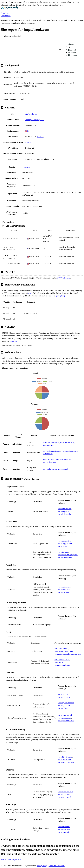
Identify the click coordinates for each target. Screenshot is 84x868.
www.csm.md (63, 469)
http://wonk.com (31, 114)
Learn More (5, 13)
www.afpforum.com (65, 705)
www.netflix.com (64, 587)
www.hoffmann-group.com (68, 555)
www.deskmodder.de (63, 459)
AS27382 (28, 142)
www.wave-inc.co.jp (62, 660)
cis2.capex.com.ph (65, 797)
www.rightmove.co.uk (66, 762)
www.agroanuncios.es (66, 703)
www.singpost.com (65, 544)
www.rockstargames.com (64, 651)
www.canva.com (64, 590)
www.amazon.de (64, 829)
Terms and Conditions (57, 866)
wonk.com (26, 167)
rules (30, 293)
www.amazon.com (65, 718)
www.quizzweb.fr (64, 541)
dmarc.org (13, 341)
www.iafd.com (63, 708)
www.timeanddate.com (51, 443)
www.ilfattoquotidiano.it (52, 451)
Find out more (6, 859)
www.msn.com (63, 592)
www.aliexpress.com (65, 792)
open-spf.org (60, 296)
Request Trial (17, 859)
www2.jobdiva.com (65, 757)
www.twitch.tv (63, 552)
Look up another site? (12, 36)
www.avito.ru (48, 454)
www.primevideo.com (66, 721)
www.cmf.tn (62, 546)
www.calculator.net (61, 649)
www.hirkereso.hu (64, 514)
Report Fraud (6, 16)
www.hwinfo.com (49, 462)
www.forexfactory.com (70, 451)
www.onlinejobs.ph (50, 469)
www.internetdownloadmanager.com (68, 654)
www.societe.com (64, 760)
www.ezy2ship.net (65, 509)
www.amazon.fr (49, 445)
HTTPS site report (64, 278)
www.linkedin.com (65, 557)
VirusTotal (40, 137)
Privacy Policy (42, 866)
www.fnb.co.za (60, 662)
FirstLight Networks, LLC (34, 120)
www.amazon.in (64, 827)
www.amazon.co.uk (67, 443)
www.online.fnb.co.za (62, 665)
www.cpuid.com (49, 459)
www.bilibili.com (64, 795)
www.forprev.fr (63, 511)
